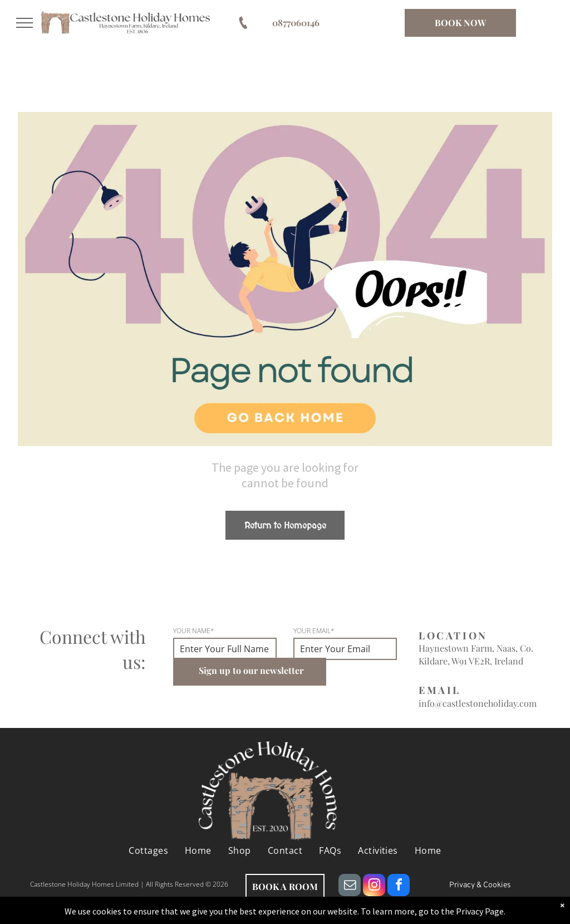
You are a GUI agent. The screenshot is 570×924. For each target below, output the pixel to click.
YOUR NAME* (194, 631)
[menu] (24, 23)
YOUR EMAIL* (314, 631)
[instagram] (374, 886)
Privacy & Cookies (480, 885)
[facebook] (399, 886)
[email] (350, 886)
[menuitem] (148, 850)
